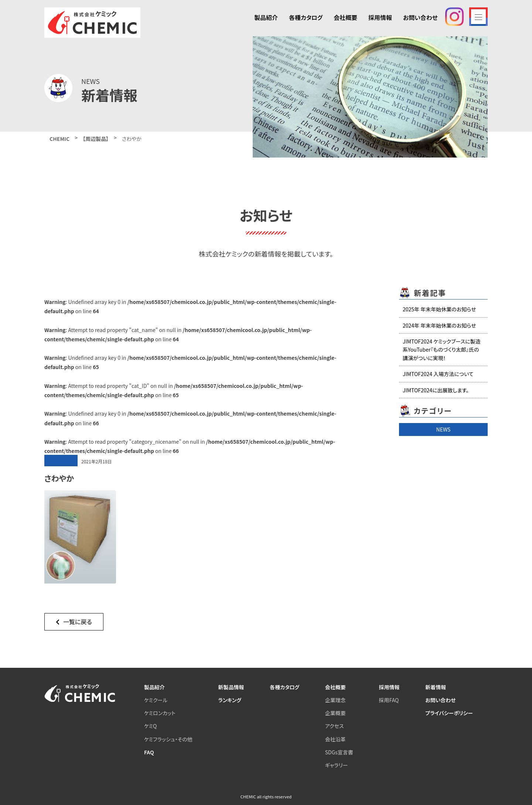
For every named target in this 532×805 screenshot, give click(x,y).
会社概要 (345, 17)
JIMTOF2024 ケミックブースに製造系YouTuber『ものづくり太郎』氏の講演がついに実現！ (442, 350)
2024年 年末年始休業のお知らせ (439, 325)
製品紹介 (266, 17)
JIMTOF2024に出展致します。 (436, 390)
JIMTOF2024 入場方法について (438, 374)
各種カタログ (306, 17)
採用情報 (380, 17)
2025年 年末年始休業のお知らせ (439, 309)
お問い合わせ (420, 17)
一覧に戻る (74, 622)
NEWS (444, 429)
